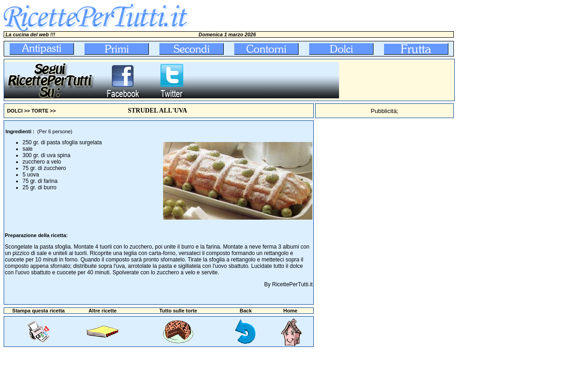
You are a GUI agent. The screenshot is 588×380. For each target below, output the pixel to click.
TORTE (40, 111)
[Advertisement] (397, 80)
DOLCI (15, 111)
